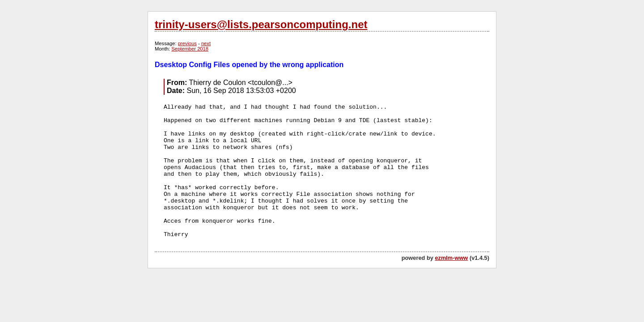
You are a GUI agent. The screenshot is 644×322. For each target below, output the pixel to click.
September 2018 (190, 49)
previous (187, 43)
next (206, 43)
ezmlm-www (451, 258)
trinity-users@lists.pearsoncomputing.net (261, 24)
